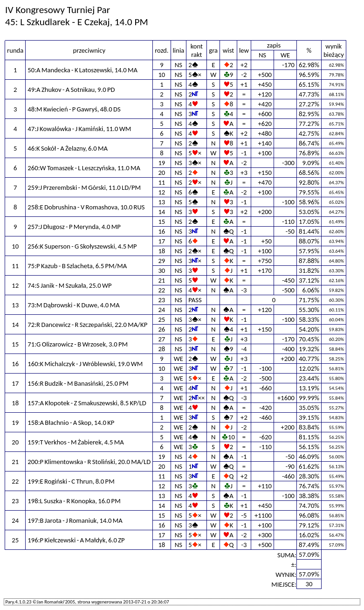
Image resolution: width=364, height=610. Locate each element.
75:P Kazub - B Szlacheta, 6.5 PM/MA (77, 266)
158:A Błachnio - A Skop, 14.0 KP (71, 423)
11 (161, 182)
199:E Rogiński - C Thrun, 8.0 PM (71, 481)
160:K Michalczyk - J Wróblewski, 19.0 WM (85, 364)
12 (161, 192)
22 (161, 290)
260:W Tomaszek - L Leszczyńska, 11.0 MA (84, 168)
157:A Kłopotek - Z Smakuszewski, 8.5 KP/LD (87, 403)
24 (161, 310)
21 (161, 280)
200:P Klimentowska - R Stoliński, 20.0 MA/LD (89, 462)
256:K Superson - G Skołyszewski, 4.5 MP (82, 246)
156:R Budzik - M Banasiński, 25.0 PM (78, 383)
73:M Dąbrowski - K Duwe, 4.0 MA (73, 305)
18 (161, 251)
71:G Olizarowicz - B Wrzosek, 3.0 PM (78, 344)
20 (161, 173)
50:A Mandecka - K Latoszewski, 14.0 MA (82, 70)
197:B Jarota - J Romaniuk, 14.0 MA (75, 520)
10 (161, 75)
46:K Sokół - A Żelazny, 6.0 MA (68, 148)
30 (161, 270)
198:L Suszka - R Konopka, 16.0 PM (74, 501)
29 (161, 261)
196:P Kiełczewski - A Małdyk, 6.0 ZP (76, 540)
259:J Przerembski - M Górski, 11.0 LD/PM (84, 187)
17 (161, 241)
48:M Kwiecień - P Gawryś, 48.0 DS (74, 109)
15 (161, 222)
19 (161, 163)
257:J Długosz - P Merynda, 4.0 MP (74, 227)
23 (161, 300)
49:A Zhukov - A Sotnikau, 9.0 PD (71, 90)
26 (161, 329)
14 (161, 212)
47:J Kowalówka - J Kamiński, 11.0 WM (79, 129)
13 (161, 202)
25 (161, 319)
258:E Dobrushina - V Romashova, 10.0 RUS (86, 207)
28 (161, 349)
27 (161, 339)
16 (161, 231)
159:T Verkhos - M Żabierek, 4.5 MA (76, 442)
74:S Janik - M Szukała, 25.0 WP (69, 285)
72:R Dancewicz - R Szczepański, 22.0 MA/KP (87, 325)
